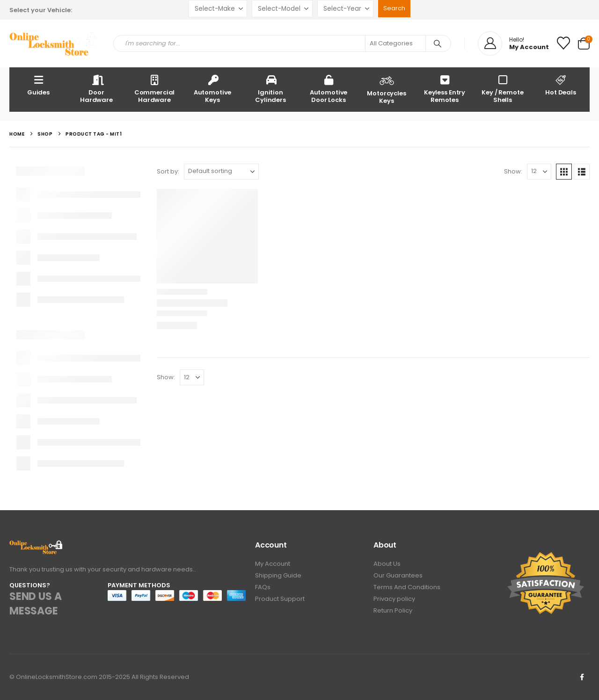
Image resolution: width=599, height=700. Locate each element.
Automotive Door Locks (329, 89)
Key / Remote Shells (502, 89)
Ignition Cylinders (270, 89)
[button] (564, 172)
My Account (273, 564)
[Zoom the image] (36, 545)
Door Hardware (96, 89)
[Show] (539, 172)
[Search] (438, 43)
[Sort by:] (221, 172)
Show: (513, 171)
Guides (38, 85)
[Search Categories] (395, 43)
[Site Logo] (54, 44)
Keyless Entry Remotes (445, 89)
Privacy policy (394, 599)
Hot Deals (561, 85)
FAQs (263, 587)
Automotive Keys (213, 89)
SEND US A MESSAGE (35, 604)
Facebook (582, 677)
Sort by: (168, 171)
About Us (387, 564)
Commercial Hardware (155, 89)
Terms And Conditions (407, 587)
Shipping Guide (278, 575)
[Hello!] (513, 43)
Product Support (280, 599)
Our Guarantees (398, 575)
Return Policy (393, 610)
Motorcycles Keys (387, 89)
